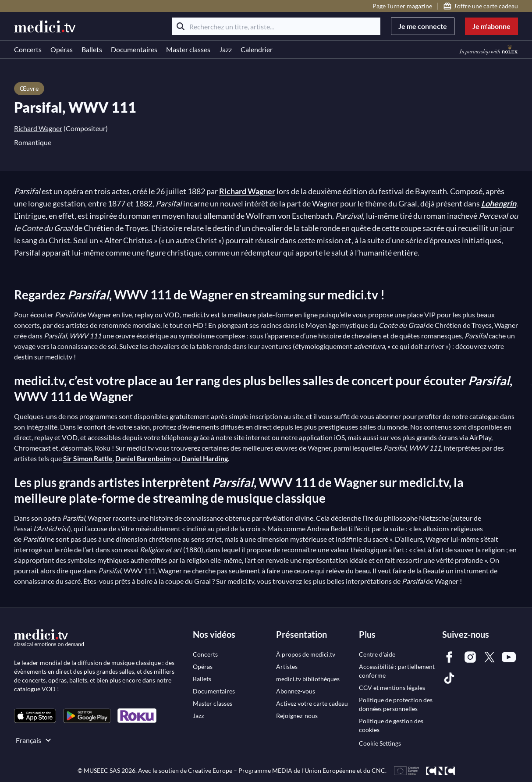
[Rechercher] (181, 26)
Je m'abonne (491, 26)
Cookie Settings (380, 743)
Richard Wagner (38, 128)
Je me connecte (423, 26)
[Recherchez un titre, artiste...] (276, 26)
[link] (35, 716)
